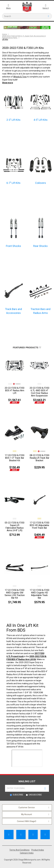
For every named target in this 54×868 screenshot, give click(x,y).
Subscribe (18, 795)
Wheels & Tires (20, 77)
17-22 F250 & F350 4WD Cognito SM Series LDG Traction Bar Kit (15, 594)
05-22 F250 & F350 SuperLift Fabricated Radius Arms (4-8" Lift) (15, 527)
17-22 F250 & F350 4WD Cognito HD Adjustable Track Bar (39, 594)
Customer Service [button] (27, 807)
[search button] (48, 16)
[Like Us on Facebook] (9, 835)
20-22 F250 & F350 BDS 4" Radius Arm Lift (15, 390)
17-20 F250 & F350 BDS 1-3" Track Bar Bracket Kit (15, 458)
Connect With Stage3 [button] (27, 821)
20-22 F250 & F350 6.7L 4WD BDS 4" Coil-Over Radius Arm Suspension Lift (39, 393)
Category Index (27, 853)
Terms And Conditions (19, 850)
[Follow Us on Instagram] (45, 835)
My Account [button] (27, 814)
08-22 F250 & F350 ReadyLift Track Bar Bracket (39, 458)
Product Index (38, 850)
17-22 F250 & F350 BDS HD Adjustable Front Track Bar (39, 525)
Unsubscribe (35, 795)
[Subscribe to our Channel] (21, 835)
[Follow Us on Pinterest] (33, 835)
